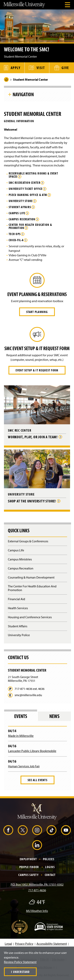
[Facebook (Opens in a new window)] (8, 830)
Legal (8, 944)
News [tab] (54, 716)
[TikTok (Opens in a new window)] (52, 830)
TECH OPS (15, 234)
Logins (50, 867)
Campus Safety (28, 875)
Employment (28, 859)
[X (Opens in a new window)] (23, 830)
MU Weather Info (37, 911)
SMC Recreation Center (25, 183)
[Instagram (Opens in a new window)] (37, 830)
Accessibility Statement (52, 944)
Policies (49, 859)
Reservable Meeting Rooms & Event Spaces (33, 175)
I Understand (20, 972)
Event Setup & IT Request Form (37, 370)
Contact (50, 875)
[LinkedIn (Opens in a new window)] (37, 845)
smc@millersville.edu (28, 695)
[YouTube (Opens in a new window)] (66, 830)
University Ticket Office (26, 189)
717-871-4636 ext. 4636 (30, 689)
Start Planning (37, 312)
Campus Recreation (22, 219)
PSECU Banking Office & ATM (28, 195)
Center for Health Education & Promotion (30, 226)
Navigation (23, 94)
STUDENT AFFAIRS (20, 207)
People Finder (29, 867)
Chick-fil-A (16, 240)
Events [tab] (21, 716)
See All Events (37, 780)
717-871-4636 (37, 890)
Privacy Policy (24, 944)
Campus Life (17, 213)
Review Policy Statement (20, 962)
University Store (21, 201)
